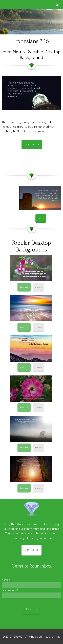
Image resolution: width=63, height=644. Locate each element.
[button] (6, 5)
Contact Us (32, 550)
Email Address (10, 590)
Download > (32, 144)
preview (38, 287)
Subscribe (32, 609)
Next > (41, 218)
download (24, 287)
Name (6, 580)
